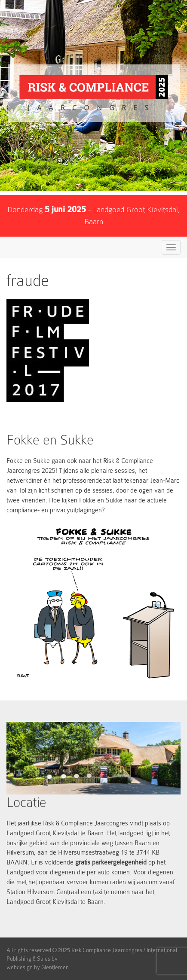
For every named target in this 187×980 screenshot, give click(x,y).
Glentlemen (55, 967)
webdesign (20, 967)
